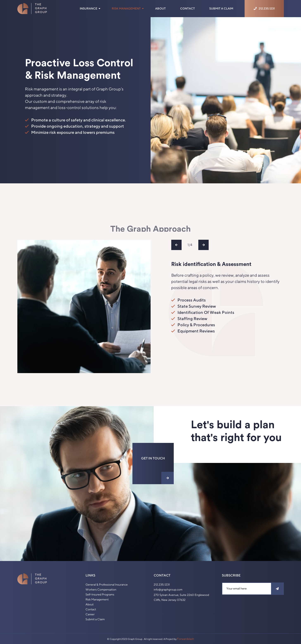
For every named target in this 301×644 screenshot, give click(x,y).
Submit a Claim (221, 8)
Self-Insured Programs (100, 594)
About (160, 8)
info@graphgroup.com (168, 589)
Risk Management (126, 8)
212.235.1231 (162, 585)
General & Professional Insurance (107, 585)
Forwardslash (186, 639)
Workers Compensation (101, 589)
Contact (187, 8)
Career (90, 614)
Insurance (89, 8)
